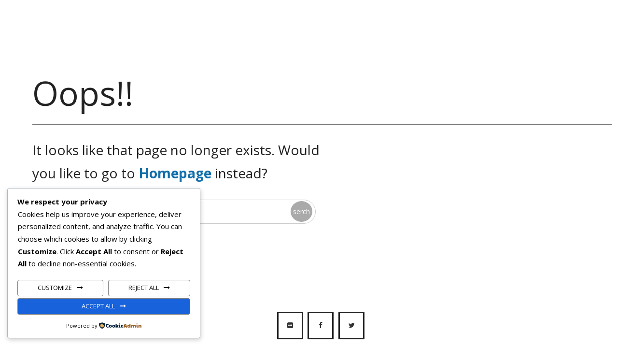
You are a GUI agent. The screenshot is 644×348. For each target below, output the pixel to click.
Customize (55, 288)
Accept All (98, 306)
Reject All (144, 288)
